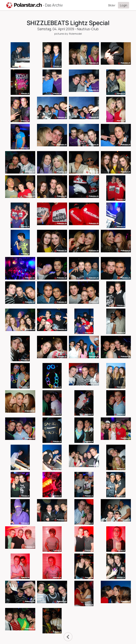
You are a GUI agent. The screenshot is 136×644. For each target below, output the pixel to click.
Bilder (112, 5)
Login (124, 5)
